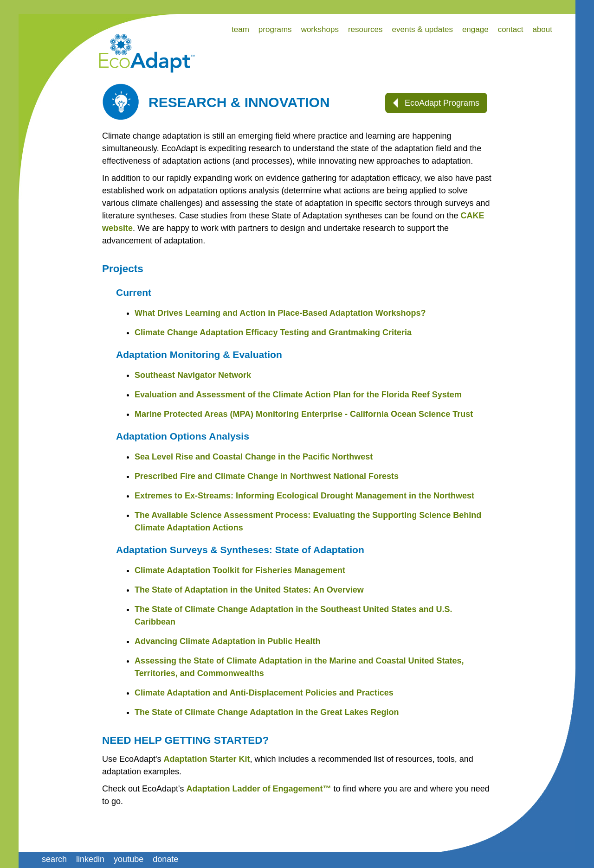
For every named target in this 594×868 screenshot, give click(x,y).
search (54, 859)
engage (475, 29)
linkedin (90, 859)
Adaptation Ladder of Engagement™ (259, 789)
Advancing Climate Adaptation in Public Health (227, 641)
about (542, 29)
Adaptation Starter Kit (207, 759)
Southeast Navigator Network (193, 375)
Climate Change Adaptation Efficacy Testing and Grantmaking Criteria (273, 332)
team (240, 29)
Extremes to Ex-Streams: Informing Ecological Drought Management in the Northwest (304, 496)
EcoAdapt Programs (436, 103)
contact (511, 29)
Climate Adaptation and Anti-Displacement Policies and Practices (264, 693)
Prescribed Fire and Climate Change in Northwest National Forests (267, 476)
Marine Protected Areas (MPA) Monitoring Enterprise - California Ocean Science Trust (304, 414)
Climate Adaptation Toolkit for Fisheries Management (240, 570)
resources (365, 29)
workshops (320, 29)
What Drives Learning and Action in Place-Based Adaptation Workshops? (280, 313)
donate (165, 859)
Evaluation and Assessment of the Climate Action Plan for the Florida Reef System (298, 395)
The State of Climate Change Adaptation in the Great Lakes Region (267, 712)
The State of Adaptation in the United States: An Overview (249, 590)
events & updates (423, 29)
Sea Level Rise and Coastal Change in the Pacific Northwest (254, 457)
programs (275, 29)
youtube (129, 859)
